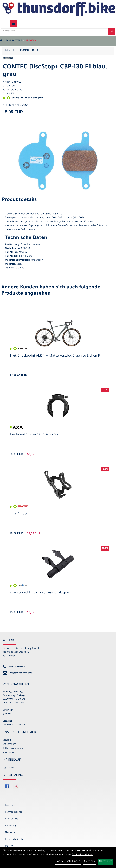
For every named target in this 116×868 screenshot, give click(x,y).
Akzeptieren (105, 862)
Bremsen (31, 41)
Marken (9, 846)
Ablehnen (89, 862)
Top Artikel (8, 768)
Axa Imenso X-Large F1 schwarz (34, 435)
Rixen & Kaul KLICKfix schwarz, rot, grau (40, 593)
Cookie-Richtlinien (82, 855)
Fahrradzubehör (14, 812)
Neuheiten (11, 833)
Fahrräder (10, 805)
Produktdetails (31, 51)
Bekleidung (11, 826)
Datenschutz (9, 744)
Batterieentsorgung (13, 748)
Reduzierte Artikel (15, 839)
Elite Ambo (18, 514)
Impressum (8, 752)
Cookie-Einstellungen (68, 862)
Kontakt (7, 740)
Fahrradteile (14, 41)
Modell (11, 51)
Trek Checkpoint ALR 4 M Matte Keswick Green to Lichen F (55, 356)
